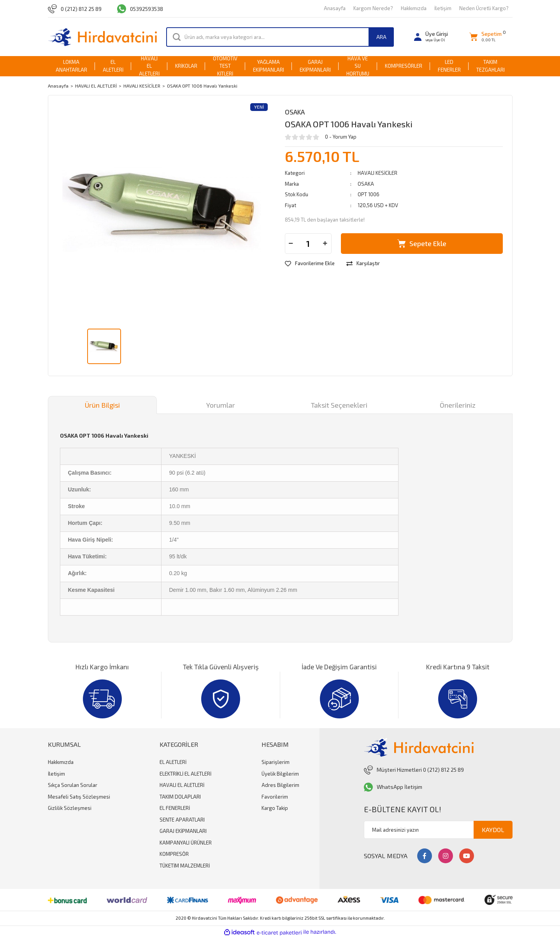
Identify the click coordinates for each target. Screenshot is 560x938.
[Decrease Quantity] (291, 244)
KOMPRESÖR (174, 854)
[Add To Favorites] (310, 264)
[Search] (280, 37)
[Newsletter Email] (438, 830)
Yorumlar (221, 405)
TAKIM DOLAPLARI (180, 797)
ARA (381, 37)
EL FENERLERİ (175, 808)
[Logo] (103, 37)
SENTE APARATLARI (182, 820)
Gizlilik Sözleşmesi (70, 808)
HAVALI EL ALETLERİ (182, 785)
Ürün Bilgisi (102, 405)
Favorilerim (275, 797)
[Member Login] (431, 37)
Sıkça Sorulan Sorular (73, 785)
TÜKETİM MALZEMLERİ (185, 866)
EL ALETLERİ (173, 762)
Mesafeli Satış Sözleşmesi (79, 797)
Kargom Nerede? (373, 8)
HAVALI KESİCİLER (377, 173)
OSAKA (295, 112)
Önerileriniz (458, 405)
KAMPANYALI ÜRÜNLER (186, 843)
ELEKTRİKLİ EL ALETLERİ (185, 774)
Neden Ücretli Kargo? (484, 8)
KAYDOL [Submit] (493, 830)
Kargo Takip (275, 808)
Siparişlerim (276, 762)
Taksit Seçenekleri (339, 405)
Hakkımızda (414, 8)
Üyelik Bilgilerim (280, 774)
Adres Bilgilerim (280, 785)
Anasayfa (335, 8)
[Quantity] (308, 244)
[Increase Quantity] (325, 244)
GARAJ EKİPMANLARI (183, 831)
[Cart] (485, 37)
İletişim (443, 8)
